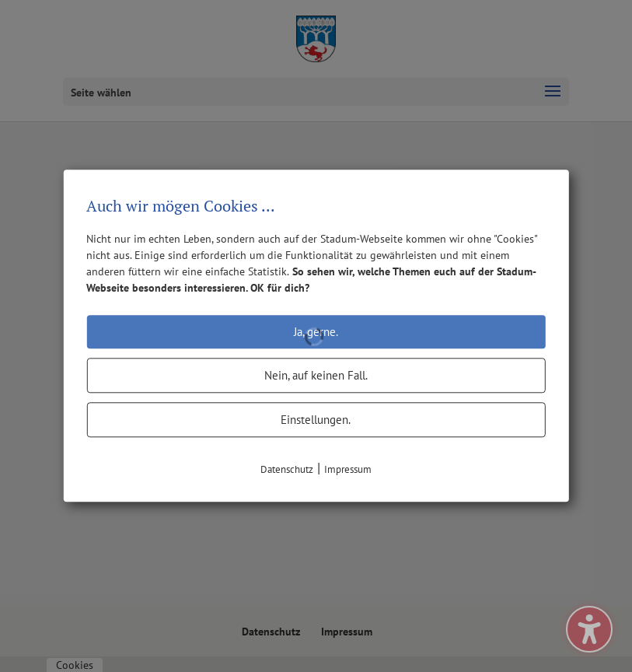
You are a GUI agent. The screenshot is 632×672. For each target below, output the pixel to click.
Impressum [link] (348, 469)
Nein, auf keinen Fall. (316, 375)
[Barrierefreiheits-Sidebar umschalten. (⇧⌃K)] (589, 629)
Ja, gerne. (316, 332)
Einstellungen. (316, 420)
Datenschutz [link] (287, 469)
